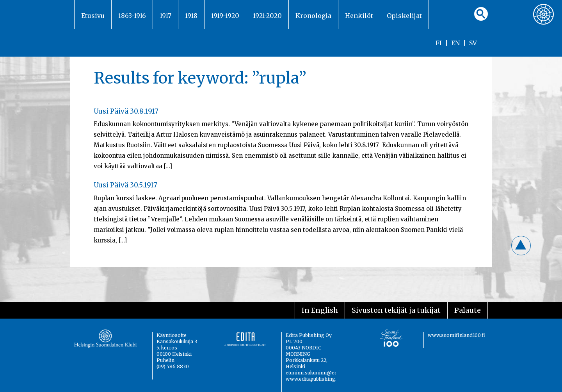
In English (320, 310)
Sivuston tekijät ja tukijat (396, 310)
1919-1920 (225, 16)
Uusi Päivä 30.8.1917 (126, 111)
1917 (165, 16)
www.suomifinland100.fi (456, 335)
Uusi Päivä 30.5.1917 (125, 185)
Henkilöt (359, 16)
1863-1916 (132, 16)
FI (439, 43)
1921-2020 (267, 16)
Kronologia (313, 16)
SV (473, 43)
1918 (191, 16)
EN (455, 43)
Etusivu (93, 16)
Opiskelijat (404, 16)
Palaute (468, 310)
